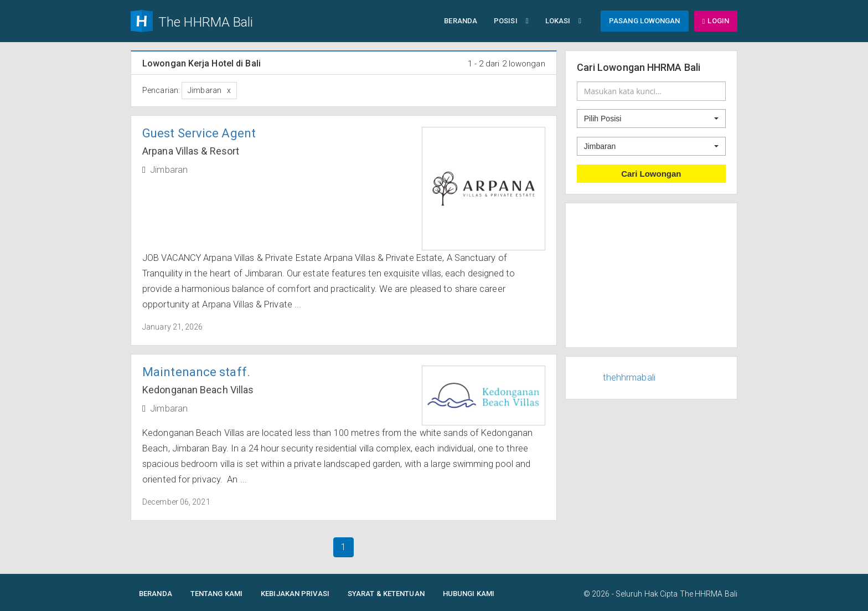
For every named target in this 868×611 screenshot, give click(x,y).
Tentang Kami (216, 594)
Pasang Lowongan (645, 21)
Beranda (461, 21)
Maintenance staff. (196, 372)
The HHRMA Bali (709, 594)
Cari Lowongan (651, 174)
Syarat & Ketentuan (386, 594)
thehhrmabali (629, 378)
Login (716, 21)
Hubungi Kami (469, 594)
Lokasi (563, 21)
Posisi (511, 21)
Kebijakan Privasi (295, 594)
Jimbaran (169, 170)
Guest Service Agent (199, 133)
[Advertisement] (652, 275)
